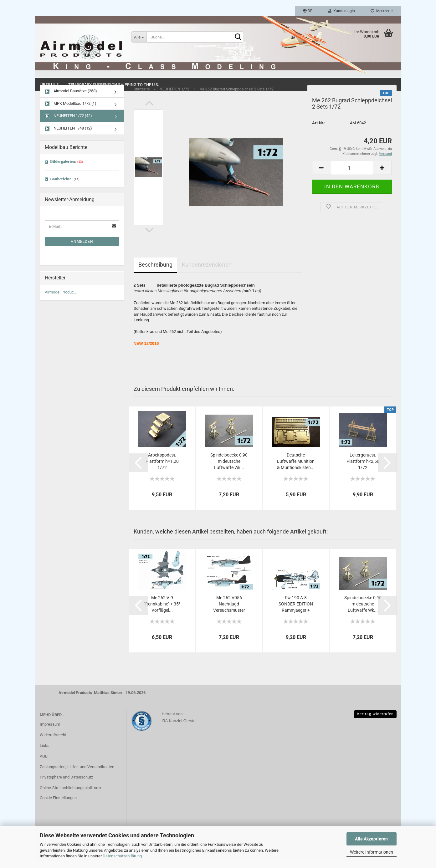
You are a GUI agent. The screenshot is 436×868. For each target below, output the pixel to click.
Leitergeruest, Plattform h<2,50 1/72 (363, 469)
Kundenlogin (341, 11)
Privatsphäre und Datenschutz (66, 785)
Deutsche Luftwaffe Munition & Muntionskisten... (296, 469)
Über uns (50, 85)
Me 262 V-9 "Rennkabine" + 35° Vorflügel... (162, 611)
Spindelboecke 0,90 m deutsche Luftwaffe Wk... (229, 469)
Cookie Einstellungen (58, 805)
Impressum (50, 732)
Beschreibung (155, 272)
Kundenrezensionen (207, 272)
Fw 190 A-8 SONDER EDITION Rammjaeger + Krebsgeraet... (296, 611)
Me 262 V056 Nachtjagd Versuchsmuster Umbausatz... (229, 611)
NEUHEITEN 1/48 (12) (68, 136)
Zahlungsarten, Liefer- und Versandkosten (77, 774)
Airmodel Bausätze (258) (71, 99)
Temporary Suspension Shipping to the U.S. (114, 85)
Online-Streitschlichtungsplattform (70, 795)
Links (45, 753)
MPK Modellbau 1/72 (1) (71, 111)
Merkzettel (382, 11)
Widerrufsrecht (53, 742)
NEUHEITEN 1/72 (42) (68, 123)
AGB (44, 763)
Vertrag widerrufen (375, 721)
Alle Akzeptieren (371, 839)
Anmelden (82, 249)
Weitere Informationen (372, 852)
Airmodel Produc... (61, 300)
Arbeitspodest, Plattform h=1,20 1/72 (162, 469)
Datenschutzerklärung (122, 856)
